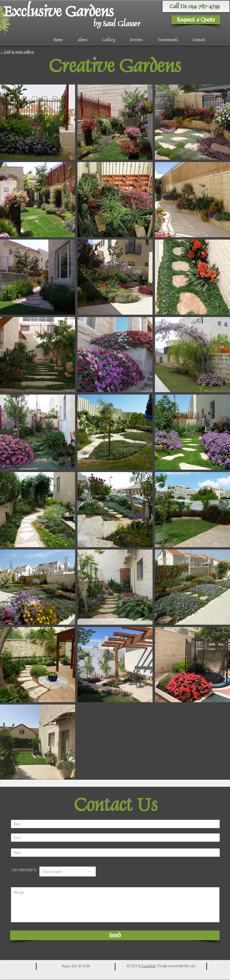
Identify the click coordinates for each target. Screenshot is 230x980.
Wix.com (190, 966)
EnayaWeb (149, 966)
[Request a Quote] (196, 20)
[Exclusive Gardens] (61, 12)
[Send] (115, 935)
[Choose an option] (68, 872)
